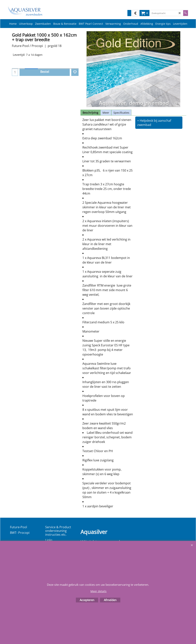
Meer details (98, 591)
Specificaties (121, 113)
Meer (106, 113)
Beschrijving (90, 113)
